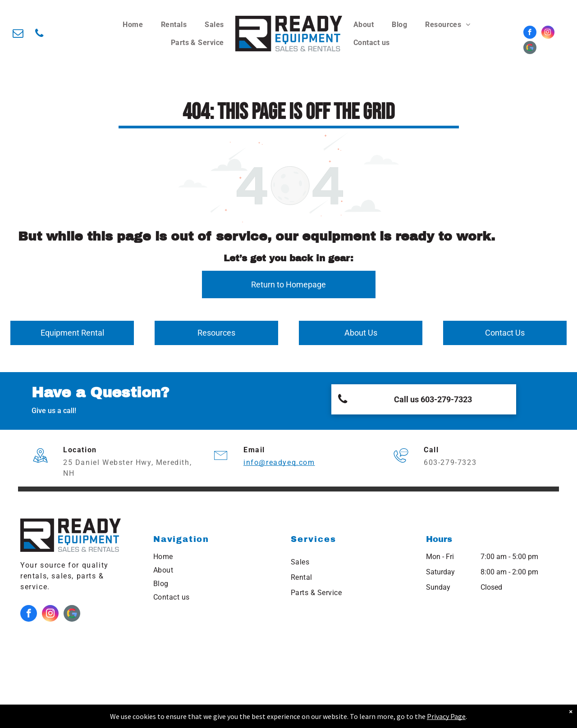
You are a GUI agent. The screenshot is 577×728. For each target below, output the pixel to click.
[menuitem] (133, 25)
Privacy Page (446, 716)
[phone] (39, 34)
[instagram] (548, 33)
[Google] (530, 49)
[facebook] (530, 33)
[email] (18, 34)
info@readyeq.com (279, 462)
